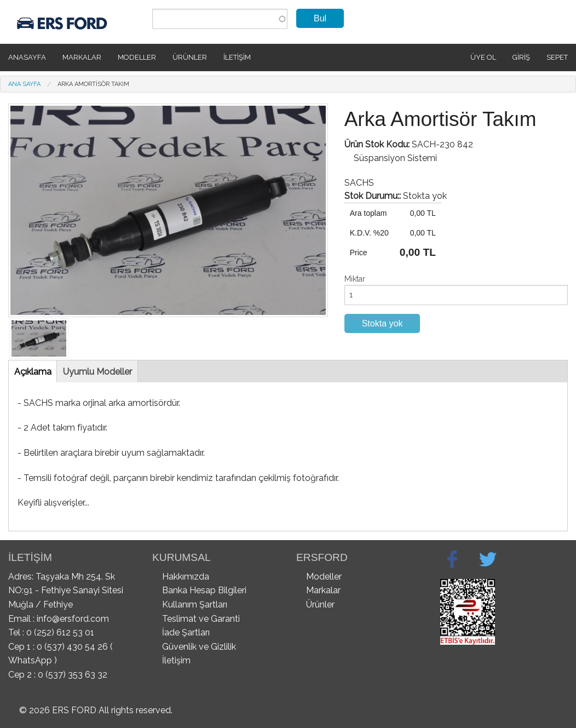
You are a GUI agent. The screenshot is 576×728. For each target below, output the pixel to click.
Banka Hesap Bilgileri (204, 590)
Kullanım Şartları (195, 604)
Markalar (82, 57)
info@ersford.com (73, 619)
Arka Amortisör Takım (93, 84)
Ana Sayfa (24, 84)
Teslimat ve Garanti (201, 619)
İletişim (237, 57)
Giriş (521, 57)
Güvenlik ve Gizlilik (199, 647)
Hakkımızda (186, 577)
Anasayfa (27, 57)
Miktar (355, 279)
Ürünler (190, 57)
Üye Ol (483, 57)
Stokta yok (382, 323)
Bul (320, 18)
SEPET (557, 57)
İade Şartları (186, 632)
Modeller (137, 57)
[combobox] (220, 19)
